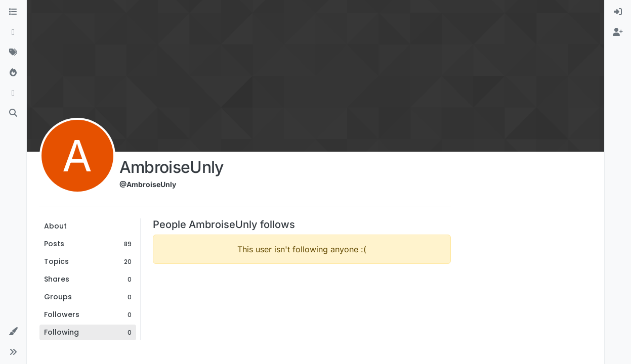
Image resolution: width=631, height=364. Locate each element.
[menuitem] (618, 12)
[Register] (618, 32)
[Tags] (13, 53)
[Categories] (13, 12)
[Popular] (13, 73)
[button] (13, 332)
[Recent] (13, 32)
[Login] (618, 12)
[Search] (13, 113)
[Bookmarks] (13, 93)
